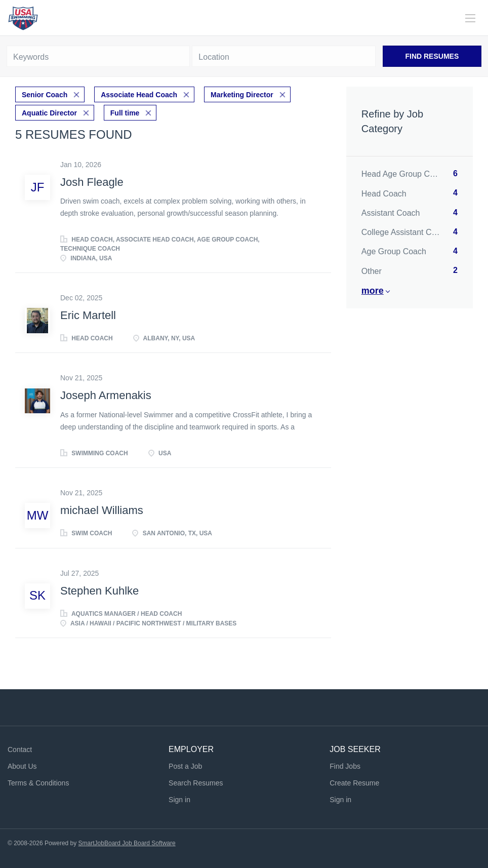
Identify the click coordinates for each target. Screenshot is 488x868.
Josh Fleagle (92, 182)
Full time (125, 113)
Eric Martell (88, 315)
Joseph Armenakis (106, 395)
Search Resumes (196, 783)
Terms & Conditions (38, 783)
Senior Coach (45, 95)
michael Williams (102, 510)
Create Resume (354, 783)
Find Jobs (345, 766)
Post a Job (185, 766)
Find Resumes (432, 56)
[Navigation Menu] (470, 18)
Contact (20, 749)
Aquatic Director (49, 113)
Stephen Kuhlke (99, 591)
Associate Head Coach (139, 95)
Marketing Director (242, 95)
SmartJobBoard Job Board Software (127, 843)
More (373, 291)
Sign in (179, 800)
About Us (22, 766)
